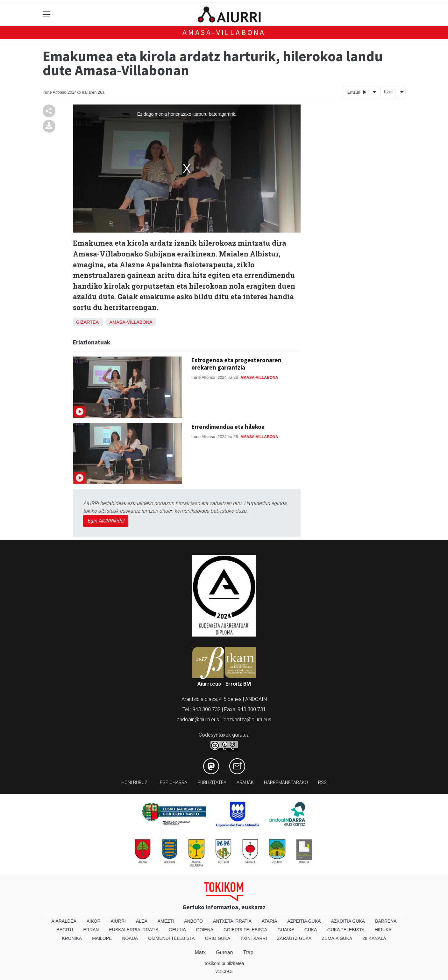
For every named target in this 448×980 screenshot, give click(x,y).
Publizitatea (212, 783)
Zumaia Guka (337, 938)
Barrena (386, 921)
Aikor (94, 921)
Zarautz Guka (294, 938)
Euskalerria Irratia (134, 930)
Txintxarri (254, 938)
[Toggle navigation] (47, 14)
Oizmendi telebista (171, 938)
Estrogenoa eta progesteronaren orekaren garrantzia (236, 364)
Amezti (166, 921)
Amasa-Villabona (224, 32)
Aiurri (118, 921)
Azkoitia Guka (348, 921)
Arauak (245, 783)
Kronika (72, 938)
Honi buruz (134, 783)
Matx (200, 952)
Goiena (205, 930)
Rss (322, 783)
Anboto (193, 921)
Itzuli (389, 92)
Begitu (65, 930)
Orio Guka (218, 938)
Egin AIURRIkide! (106, 521)
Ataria (270, 921)
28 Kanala (374, 938)
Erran (91, 930)
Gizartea (87, 322)
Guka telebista (346, 930)
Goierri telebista (245, 930)
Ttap (248, 952)
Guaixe (286, 930)
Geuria (177, 930)
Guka (311, 930)
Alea (142, 921)
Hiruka (383, 930)
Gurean (224, 952)
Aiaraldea (64, 921)
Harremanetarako (286, 783)
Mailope (102, 938)
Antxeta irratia (232, 921)
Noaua (130, 938)
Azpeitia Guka (304, 921)
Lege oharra (172, 783)
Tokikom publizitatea (224, 963)
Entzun (357, 92)
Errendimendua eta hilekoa (228, 427)
